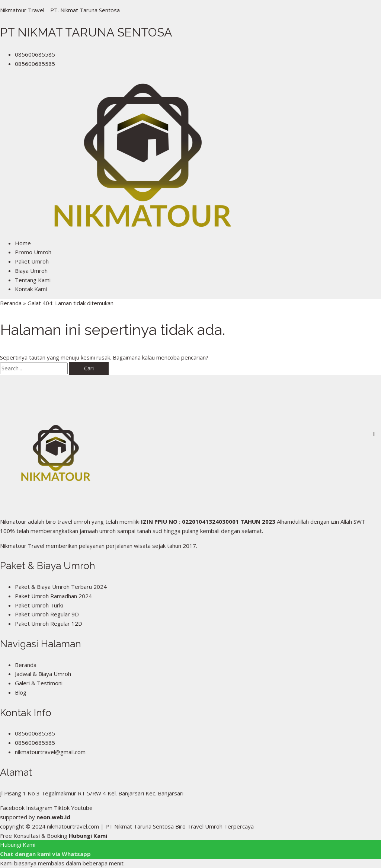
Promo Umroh (33, 252)
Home (23, 243)
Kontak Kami (31, 289)
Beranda (11, 303)
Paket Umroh (32, 261)
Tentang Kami (33, 280)
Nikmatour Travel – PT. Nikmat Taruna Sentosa (60, 10)
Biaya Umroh (31, 271)
